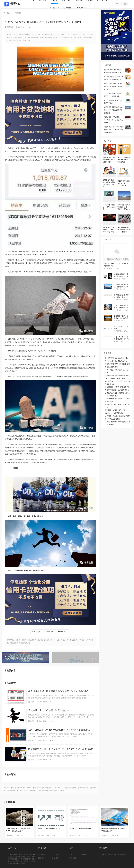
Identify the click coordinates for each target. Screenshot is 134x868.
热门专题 (42, 855)
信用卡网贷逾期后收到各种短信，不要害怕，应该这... (124, 207)
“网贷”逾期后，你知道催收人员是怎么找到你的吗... (109, 160)
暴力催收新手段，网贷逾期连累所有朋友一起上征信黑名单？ (59, 691)
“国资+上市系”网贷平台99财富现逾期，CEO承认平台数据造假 (59, 730)
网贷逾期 (18, 13)
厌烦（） (50, 632)
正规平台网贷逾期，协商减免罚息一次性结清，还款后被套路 (113, 86)
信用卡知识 (82, 8)
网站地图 (55, 858)
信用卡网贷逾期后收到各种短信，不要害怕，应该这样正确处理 (113, 110)
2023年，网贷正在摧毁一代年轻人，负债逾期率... (124, 160)
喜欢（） (37, 632)
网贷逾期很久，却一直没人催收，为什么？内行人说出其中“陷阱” (61, 749)
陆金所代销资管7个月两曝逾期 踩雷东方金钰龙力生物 (25, 658)
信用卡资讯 (67, 8)
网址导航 (42, 858)
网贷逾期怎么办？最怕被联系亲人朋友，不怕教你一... (124, 230)
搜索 (124, 4)
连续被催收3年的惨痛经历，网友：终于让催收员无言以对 (113, 120)
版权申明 (86, 855)
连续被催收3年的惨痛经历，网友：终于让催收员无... (109, 230)
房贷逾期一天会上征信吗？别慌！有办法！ (50, 710)
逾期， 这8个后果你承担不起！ (50, 828)
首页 (8, 13)
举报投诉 (72, 858)
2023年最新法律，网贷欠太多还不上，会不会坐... (124, 183)
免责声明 (72, 855)
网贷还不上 (54, 8)
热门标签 (55, 855)
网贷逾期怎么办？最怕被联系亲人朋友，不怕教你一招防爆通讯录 (113, 130)
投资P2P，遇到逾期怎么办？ (81, 828)
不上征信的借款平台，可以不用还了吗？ (109, 207)
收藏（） (63, 632)
